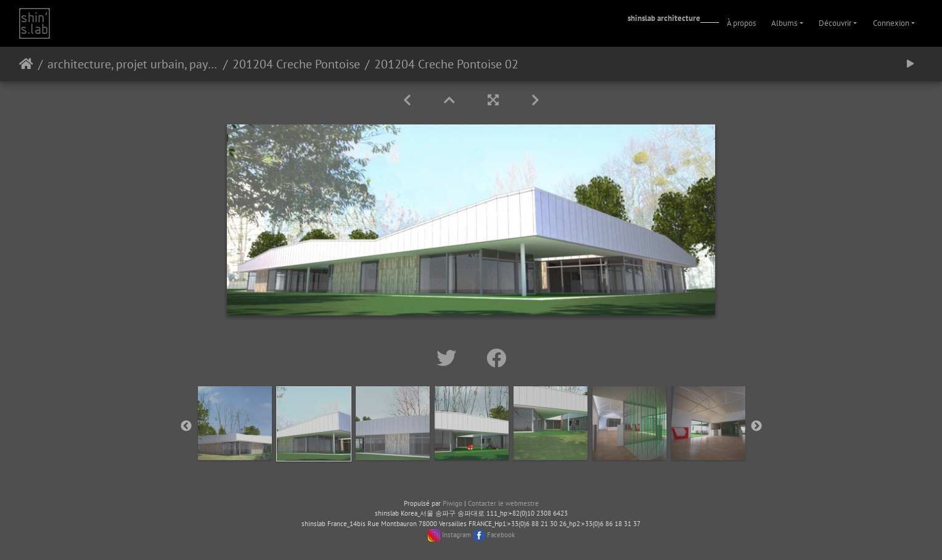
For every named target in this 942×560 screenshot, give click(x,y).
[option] (235, 423)
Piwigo (453, 503)
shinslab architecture (664, 18)
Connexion (891, 23)
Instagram (457, 535)
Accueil (26, 64)
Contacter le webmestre (503, 503)
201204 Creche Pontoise (296, 64)
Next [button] (756, 426)
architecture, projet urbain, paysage (133, 64)
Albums (784, 23)
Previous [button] (186, 426)
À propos (741, 23)
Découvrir (835, 23)
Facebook (501, 535)
